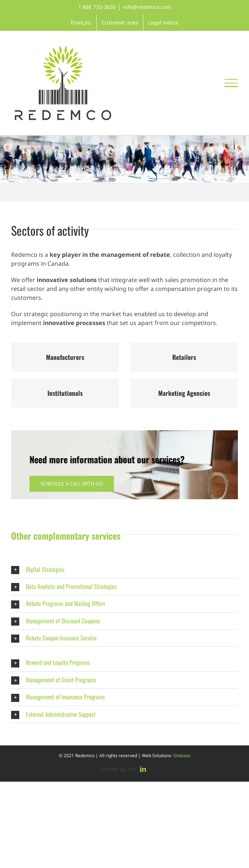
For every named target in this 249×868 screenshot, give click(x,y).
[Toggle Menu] (231, 83)
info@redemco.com (147, 7)
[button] (124, 569)
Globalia (182, 756)
